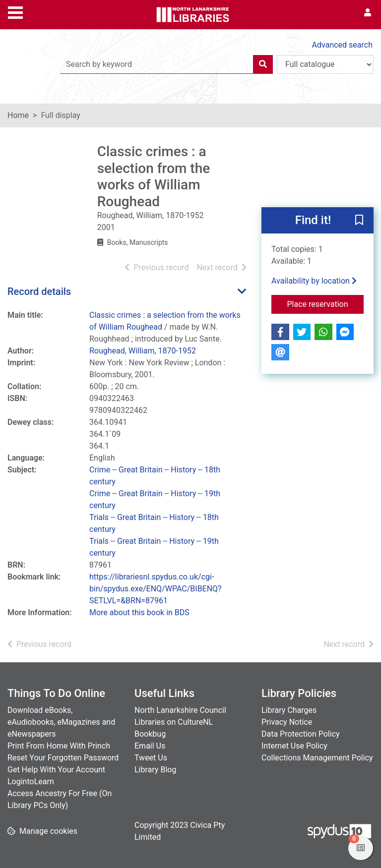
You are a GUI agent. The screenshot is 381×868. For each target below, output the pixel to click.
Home (18, 115)
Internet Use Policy (294, 746)
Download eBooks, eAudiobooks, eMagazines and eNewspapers (61, 722)
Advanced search (342, 45)
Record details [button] (39, 291)
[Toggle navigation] (15, 11)
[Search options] (325, 64)
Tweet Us (151, 758)
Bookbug (150, 734)
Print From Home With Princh (59, 746)
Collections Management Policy (317, 758)
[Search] (263, 64)
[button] (359, 221)
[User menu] (368, 13)
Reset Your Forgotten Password (63, 758)
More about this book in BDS (139, 612)
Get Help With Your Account (56, 770)
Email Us (150, 746)
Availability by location (314, 281)
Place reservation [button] (326, 303)
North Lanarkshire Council (180, 710)
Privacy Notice (287, 722)
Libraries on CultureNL (174, 722)
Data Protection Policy (301, 734)
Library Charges (289, 710)
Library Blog (155, 770)
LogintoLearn (31, 781)
